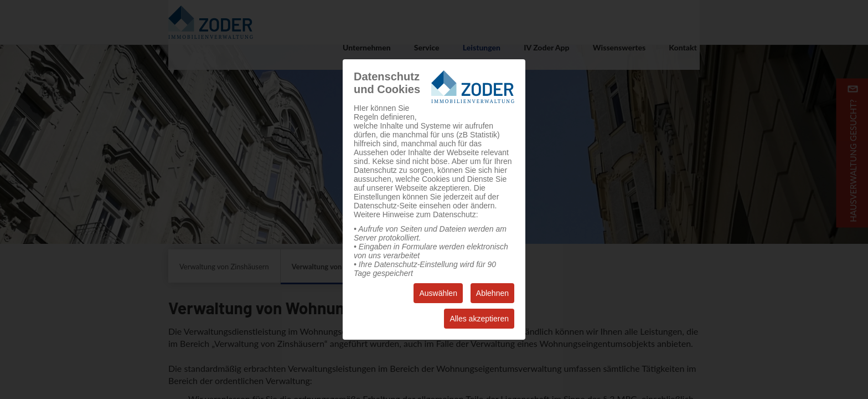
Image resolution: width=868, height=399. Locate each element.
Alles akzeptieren (479, 319)
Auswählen (438, 293)
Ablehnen (492, 293)
